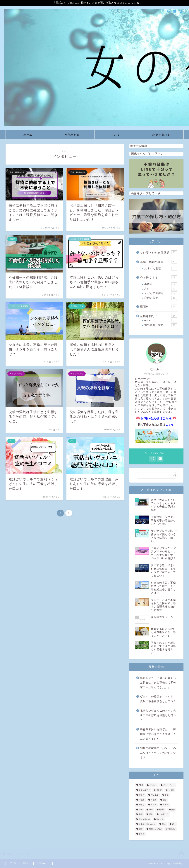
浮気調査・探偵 (161, 326)
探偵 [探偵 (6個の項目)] (173, 810)
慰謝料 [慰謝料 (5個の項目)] (162, 810)
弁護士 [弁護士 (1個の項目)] (166, 805)
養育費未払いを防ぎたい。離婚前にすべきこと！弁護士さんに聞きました (158, 735)
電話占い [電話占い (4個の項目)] (172, 829)
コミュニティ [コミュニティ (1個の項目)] (144, 791)
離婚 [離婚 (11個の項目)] (141, 829)
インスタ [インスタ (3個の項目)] (153, 786)
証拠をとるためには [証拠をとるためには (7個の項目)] (147, 825)
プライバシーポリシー (20, 864)
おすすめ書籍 (161, 269)
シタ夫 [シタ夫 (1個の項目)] (171, 791)
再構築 (161, 285)
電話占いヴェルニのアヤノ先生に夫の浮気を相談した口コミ (158, 716)
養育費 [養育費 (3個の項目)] (142, 834)
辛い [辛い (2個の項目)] (164, 825)
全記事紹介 (72, 135)
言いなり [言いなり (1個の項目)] (160, 820)
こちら (170, 425)
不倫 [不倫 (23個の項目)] (166, 795)
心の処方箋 (161, 298)
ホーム (28, 135)
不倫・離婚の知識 (158, 262)
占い (161, 289)
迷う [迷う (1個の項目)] (174, 825)
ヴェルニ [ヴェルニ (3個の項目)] (154, 795)
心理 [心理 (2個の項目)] (151, 810)
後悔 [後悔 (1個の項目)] (141, 810)
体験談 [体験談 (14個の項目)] (142, 800)
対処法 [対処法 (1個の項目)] (154, 805)
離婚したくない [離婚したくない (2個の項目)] (155, 829)
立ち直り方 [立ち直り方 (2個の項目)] (164, 815)
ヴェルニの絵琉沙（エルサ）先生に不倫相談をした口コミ (158, 700)
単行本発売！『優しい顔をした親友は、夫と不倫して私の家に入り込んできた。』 (158, 683)
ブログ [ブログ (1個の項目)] (142, 795)
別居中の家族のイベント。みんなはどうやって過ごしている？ (158, 753)
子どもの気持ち (161, 294)
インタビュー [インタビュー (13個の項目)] (169, 786)
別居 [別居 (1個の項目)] (165, 800)
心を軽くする (158, 278)
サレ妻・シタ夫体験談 (158, 253)
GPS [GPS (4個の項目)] (141, 786)
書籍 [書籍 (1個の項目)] (141, 815)
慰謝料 (158, 307)
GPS (117, 135)
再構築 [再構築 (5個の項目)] (154, 800)
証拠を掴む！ (161, 135)
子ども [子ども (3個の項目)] (142, 805)
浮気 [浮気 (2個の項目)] (151, 815)
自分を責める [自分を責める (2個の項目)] (144, 820)
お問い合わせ (43, 864)
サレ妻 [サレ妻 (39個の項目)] (159, 791)
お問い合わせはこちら (156, 419)
